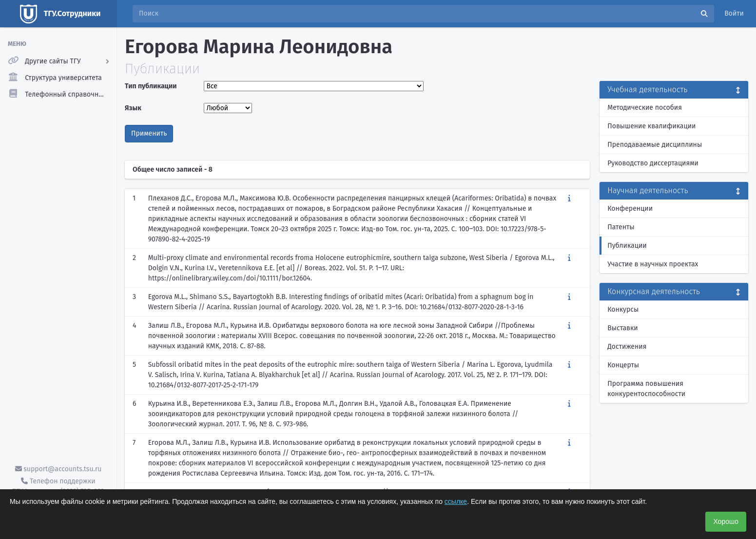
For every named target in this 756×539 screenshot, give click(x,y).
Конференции (630, 209)
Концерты (623, 365)
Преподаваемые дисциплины (655, 145)
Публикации (627, 246)
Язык (133, 108)
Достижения (627, 347)
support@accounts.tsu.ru (58, 469)
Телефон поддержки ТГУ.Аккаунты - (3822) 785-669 (58, 486)
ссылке (456, 501)
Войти (734, 13)
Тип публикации (151, 86)
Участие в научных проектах (653, 264)
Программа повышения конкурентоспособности (646, 389)
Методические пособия (645, 108)
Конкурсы (623, 309)
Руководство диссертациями (653, 163)
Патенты (621, 227)
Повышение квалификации (651, 126)
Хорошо (726, 521)
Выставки (622, 328)
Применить (149, 133)
